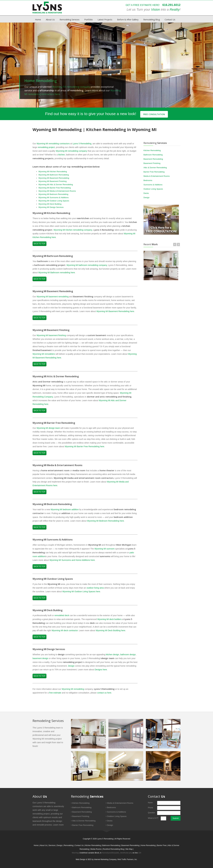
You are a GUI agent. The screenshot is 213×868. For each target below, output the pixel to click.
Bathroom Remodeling (153, 155)
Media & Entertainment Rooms (157, 176)
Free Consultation (154, 114)
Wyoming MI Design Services (51, 207)
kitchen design (113, 655)
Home (38, 20)
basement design (40, 658)
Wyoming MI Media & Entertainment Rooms (57, 191)
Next (208, 63)
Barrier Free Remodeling (154, 172)
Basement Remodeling (153, 159)
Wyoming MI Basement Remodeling (54, 178)
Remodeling (68, 845)
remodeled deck (62, 615)
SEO (89, 859)
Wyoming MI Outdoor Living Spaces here (81, 592)
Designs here (101, 670)
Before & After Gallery (128, 20)
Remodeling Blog (152, 20)
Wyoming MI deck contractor (65, 630)
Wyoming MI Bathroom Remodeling (54, 175)
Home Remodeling (148, 845)
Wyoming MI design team (48, 428)
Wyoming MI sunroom (104, 549)
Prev (5, 63)
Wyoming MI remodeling (73, 689)
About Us (50, 20)
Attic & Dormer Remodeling (155, 168)
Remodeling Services (70, 20)
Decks (146, 193)
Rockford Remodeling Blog (114, 849)
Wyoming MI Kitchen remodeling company (73, 230)
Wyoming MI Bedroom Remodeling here (106, 521)
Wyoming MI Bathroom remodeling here (57, 273)
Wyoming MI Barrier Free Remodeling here (85, 446)
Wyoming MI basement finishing (51, 335)
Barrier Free (162, 845)
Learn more (58, 825)
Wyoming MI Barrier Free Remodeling (55, 188)
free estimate (55, 693)
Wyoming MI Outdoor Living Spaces (54, 201)
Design (71, 666)
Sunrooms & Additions (153, 185)
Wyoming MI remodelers (44, 354)
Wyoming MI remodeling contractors (53, 144)
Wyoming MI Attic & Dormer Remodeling (56, 185)
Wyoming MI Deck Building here (111, 630)
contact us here (104, 693)
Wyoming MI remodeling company (71, 87)
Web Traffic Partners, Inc (127, 859)
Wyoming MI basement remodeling (53, 297)
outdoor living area (95, 588)
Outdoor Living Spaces (153, 189)
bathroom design (128, 655)
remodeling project (46, 147)
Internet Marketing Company (105, 859)
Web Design (81, 859)
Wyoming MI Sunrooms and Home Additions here (72, 560)
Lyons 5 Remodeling (82, 144)
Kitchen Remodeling (152, 150)
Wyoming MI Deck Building (50, 204)
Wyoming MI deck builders (109, 619)
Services (52, 845)
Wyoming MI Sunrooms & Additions (54, 197)
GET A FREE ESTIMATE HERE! (142, 5)
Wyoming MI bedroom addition (65, 509)
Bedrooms (148, 180)
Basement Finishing (152, 163)
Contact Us (170, 20)
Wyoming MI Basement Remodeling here (115, 311)
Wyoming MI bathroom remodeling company (87, 265)
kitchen (62, 155)
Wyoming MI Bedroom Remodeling (53, 194)
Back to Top (39, 244)
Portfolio (89, 20)
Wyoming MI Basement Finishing (53, 181)
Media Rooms (96, 849)
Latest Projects (105, 20)
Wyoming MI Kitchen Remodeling (53, 172)
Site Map (129, 849)
